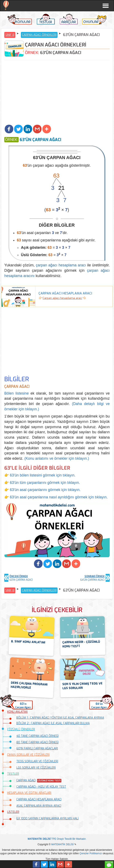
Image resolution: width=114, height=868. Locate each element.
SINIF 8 (10, 35)
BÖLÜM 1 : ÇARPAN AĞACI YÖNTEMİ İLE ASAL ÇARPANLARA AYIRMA (60, 718)
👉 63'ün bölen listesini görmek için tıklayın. (40, 475)
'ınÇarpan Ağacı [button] (23, 706)
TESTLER (13, 774)
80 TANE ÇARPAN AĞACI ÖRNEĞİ (37, 742)
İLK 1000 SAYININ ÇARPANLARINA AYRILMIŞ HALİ (47, 819)
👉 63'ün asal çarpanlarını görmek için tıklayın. (42, 490)
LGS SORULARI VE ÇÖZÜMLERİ (36, 768)
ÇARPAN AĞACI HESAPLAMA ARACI (39, 800)
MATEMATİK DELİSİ (62, 844)
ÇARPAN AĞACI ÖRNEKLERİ (39, 35)
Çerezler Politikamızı (91, 853)
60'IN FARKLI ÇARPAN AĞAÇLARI (37, 749)
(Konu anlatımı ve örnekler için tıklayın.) (57, 458)
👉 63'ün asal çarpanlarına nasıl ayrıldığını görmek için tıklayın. (56, 497)
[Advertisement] (57, 93)
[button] (9, 129)
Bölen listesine (16, 393)
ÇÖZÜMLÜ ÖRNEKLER (21, 729)
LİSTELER (13, 812)
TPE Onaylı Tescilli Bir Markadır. (57, 839)
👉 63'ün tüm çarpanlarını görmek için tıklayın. (42, 483)
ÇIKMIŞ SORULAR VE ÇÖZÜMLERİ (28, 755)
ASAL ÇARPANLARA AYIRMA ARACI (39, 806)
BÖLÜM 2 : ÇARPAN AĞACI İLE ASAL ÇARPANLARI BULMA (53, 723)
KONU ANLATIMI (17, 712)
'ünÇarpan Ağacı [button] (99, 706)
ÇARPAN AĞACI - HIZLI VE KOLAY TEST (41, 787)
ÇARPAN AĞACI (26, 780)
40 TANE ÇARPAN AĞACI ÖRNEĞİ (37, 736)
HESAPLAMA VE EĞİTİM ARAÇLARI (29, 793)
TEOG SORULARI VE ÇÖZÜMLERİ (37, 761)
